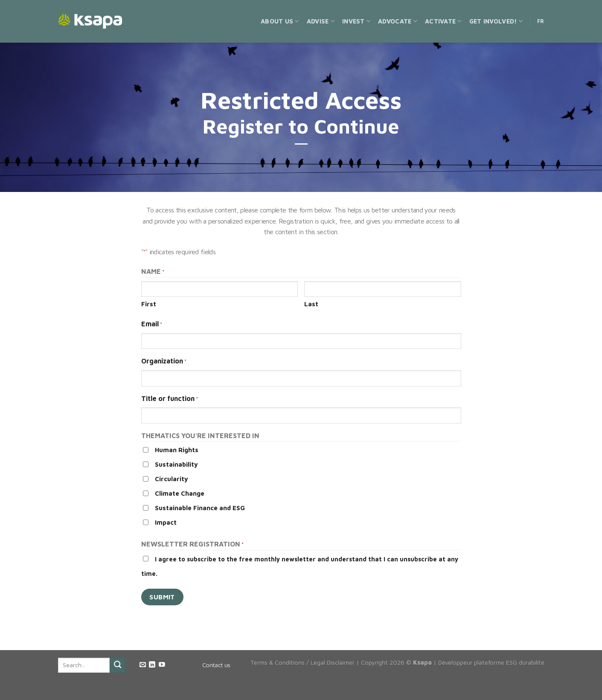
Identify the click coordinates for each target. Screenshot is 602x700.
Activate (443, 21)
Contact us (216, 665)
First (149, 304)
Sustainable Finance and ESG (200, 508)
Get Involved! (496, 21)
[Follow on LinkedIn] (152, 665)
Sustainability (176, 464)
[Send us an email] (143, 665)
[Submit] (117, 665)
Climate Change (180, 493)
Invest (356, 21)
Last (311, 304)
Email (152, 324)
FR (541, 21)
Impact (166, 522)
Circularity (172, 479)
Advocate (398, 21)
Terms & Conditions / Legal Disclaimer (302, 662)
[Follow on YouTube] (162, 665)
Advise (321, 21)
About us (280, 21)
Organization (164, 362)
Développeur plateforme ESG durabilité (491, 662)
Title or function (170, 399)
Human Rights (177, 450)
